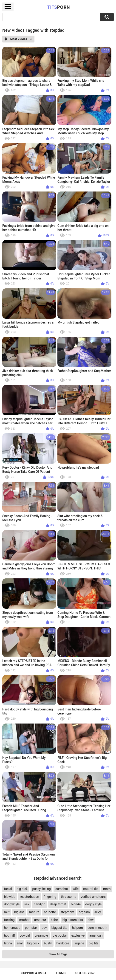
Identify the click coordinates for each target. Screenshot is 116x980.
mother (24, 920)
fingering (50, 897)
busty (48, 943)
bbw (91, 920)
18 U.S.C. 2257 (85, 973)
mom (107, 889)
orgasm (84, 912)
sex (27, 904)
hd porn (77, 928)
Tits (59, 7)
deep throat (58, 904)
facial (8, 889)
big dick (22, 889)
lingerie (79, 943)
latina (8, 943)
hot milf (10, 935)
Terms (61, 973)
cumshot (62, 889)
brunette (50, 912)
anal (20, 943)
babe (54, 920)
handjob (40, 904)
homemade (12, 928)
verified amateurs (93, 897)
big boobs (60, 935)
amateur (40, 920)
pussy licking (42, 889)
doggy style (93, 904)
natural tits (91, 889)
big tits (93, 943)
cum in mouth (97, 928)
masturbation (30, 897)
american (96, 935)
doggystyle (12, 904)
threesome (69, 897)
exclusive (78, 935)
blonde (76, 904)
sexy (98, 912)
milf (7, 912)
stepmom (67, 912)
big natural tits (73, 920)
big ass (19, 912)
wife (76, 889)
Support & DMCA (34, 973)
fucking (9, 920)
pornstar (31, 928)
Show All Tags (58, 954)
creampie (41, 935)
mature (34, 912)
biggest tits (59, 928)
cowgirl (25, 935)
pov (44, 928)
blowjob (10, 897)
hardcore (63, 943)
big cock (33, 943)
